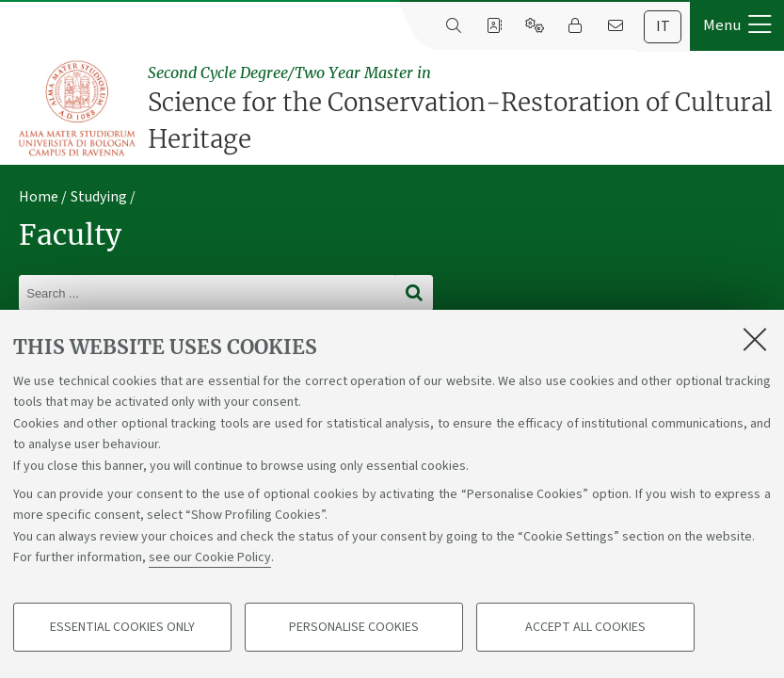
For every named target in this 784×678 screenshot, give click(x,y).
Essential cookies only (122, 627)
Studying (99, 197)
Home (39, 197)
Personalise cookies (354, 627)
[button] (737, 25)
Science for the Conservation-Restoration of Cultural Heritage (461, 108)
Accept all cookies (585, 627)
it (663, 26)
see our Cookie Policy (210, 557)
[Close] (755, 339)
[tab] (663, 27)
